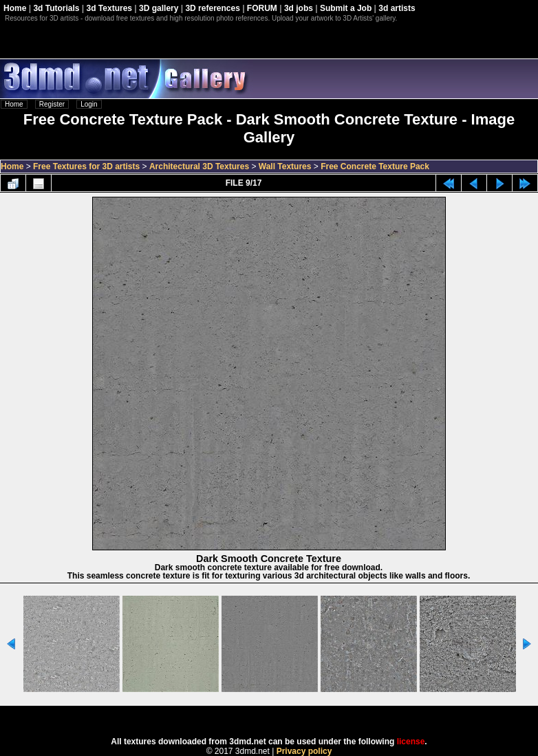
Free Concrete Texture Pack (375, 166)
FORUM (262, 8)
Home (15, 8)
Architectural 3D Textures (199, 166)
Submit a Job (346, 8)
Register (52, 104)
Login (89, 104)
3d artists (397, 8)
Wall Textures (285, 166)
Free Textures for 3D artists (86, 166)
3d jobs (299, 8)
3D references (212, 8)
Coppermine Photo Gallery (286, 717)
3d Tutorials (56, 8)
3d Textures (109, 8)
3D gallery (159, 8)
